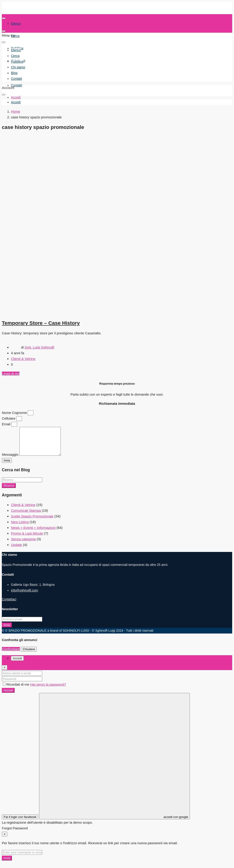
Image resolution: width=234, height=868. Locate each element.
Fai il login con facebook (20, 822)
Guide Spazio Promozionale (32, 522)
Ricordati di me (16, 690)
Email (7, 424)
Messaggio (11, 460)
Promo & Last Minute (27, 539)
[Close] (5, 673)
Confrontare (11, 654)
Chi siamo (18, 67)
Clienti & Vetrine (23, 359)
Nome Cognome (15, 413)
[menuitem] (16, 102)
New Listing (20, 527)
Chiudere (29, 655)
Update (16, 550)
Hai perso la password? (48, 690)
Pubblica (17, 61)
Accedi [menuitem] (16, 97)
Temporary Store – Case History (41, 323)
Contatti (16, 85)
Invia (7, 630)
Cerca (15, 36)
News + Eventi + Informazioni (33, 533)
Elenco (16, 50)
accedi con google (114, 762)
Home (16, 111)
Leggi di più (11, 374)
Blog (14, 73)
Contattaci (9, 605)
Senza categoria (23, 544)
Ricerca (9, 491)
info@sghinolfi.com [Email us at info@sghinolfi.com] (25, 596)
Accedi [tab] (17, 664)
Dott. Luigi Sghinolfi (39, 347)
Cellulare (9, 418)
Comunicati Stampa (26, 516)
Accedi (8, 696)
